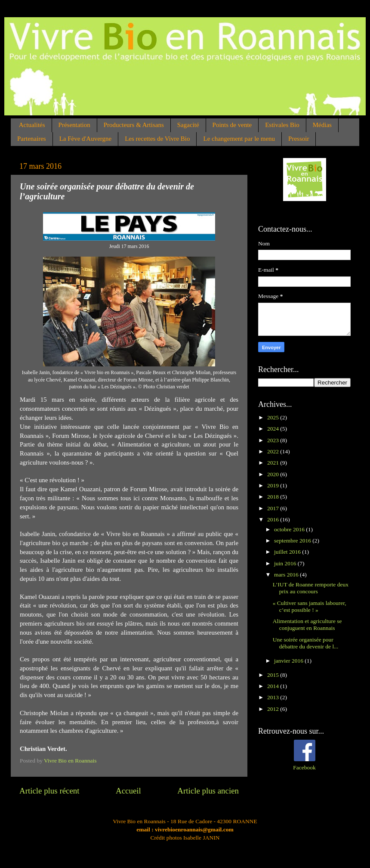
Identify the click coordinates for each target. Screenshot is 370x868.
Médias (322, 125)
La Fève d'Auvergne (86, 139)
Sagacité (188, 125)
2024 (274, 429)
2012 (274, 709)
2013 (274, 697)
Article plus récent (49, 791)
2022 (274, 451)
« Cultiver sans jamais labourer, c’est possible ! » (310, 606)
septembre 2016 (293, 541)
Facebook (304, 767)
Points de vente (232, 125)
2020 (274, 474)
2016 (274, 519)
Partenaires (32, 139)
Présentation (74, 125)
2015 (274, 675)
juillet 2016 (288, 552)
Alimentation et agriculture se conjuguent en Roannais (307, 625)
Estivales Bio (282, 125)
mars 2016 (287, 575)
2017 (274, 508)
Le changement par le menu (239, 139)
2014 (274, 686)
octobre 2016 (290, 529)
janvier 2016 (289, 661)
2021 (274, 463)
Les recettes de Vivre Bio (157, 139)
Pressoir (299, 139)
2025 (274, 417)
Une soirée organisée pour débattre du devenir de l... (306, 643)
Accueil (128, 791)
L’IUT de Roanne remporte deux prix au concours (311, 588)
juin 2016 (286, 563)
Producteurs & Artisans (134, 125)
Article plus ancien (208, 791)
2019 (274, 485)
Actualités (32, 125)
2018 (274, 497)
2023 (274, 440)
